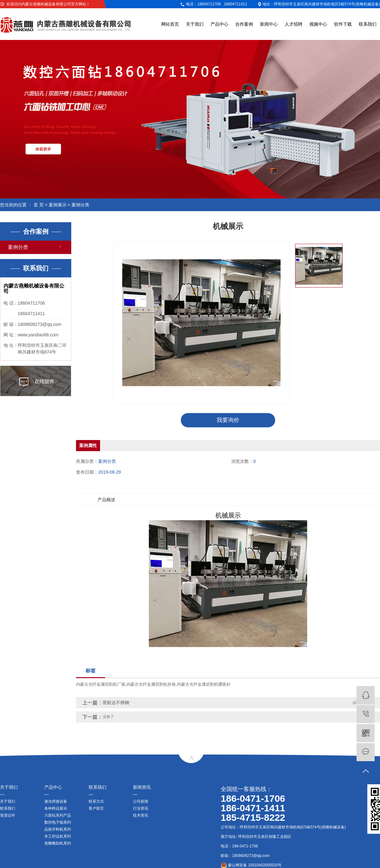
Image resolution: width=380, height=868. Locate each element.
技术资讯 (141, 815)
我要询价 (228, 420)
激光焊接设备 (56, 801)
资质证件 (8, 815)
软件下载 (343, 24)
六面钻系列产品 (58, 815)
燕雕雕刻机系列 (58, 843)
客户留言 (96, 808)
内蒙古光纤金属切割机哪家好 (204, 684)
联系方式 (96, 801)
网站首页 (170, 24)
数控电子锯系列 (58, 822)
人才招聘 (294, 24)
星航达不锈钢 (116, 703)
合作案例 (244, 24)
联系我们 (368, 24)
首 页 (39, 205)
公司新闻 (141, 801)
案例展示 (58, 205)
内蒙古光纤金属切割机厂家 (101, 684)
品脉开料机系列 (58, 829)
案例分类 (80, 205)
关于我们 (195, 24)
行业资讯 (141, 808)
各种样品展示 (56, 808)
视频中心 (318, 24)
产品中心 (219, 24)
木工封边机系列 (58, 836)
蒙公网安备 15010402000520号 (251, 865)
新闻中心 (269, 24)
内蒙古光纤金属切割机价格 (151, 684)
